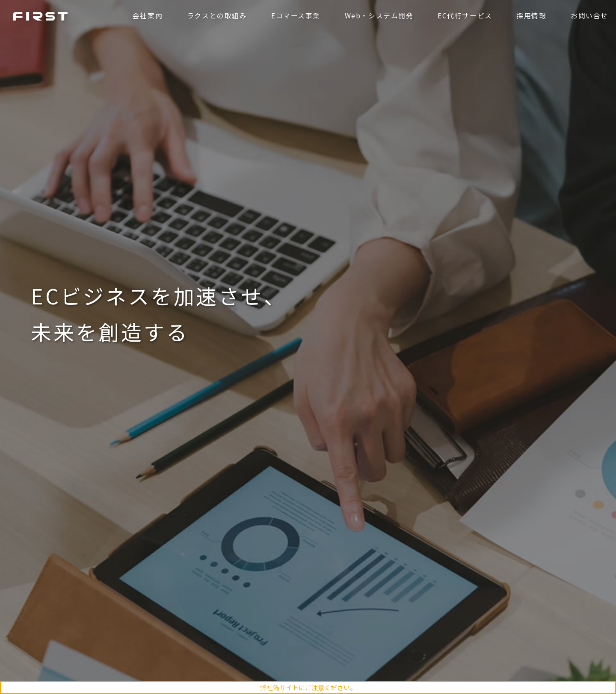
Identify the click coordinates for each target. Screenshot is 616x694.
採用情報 (530, 16)
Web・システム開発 (378, 16)
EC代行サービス (464, 16)
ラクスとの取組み (216, 16)
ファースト (41, 16)
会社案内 (147, 16)
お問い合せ (589, 16)
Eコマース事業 (295, 16)
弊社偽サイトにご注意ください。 (308, 687)
